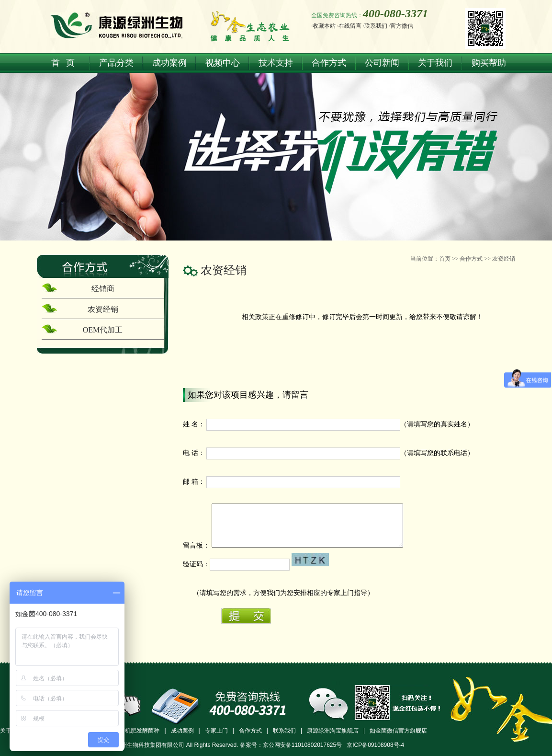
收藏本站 (324, 26)
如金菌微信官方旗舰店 (398, 731)
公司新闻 (382, 63)
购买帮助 (489, 63)
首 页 (63, 63)
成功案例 (169, 63)
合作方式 (329, 63)
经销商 (103, 289)
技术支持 (276, 63)
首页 (445, 259)
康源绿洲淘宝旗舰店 (333, 731)
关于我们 (435, 63)
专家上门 (216, 731)
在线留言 (350, 26)
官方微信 (402, 26)
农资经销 (504, 259)
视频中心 (223, 63)
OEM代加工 (103, 330)
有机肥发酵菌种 (139, 731)
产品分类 (116, 63)
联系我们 (376, 26)
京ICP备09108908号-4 (375, 745)
